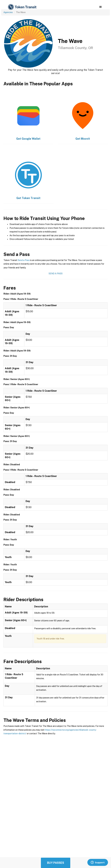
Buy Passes (56, 863)
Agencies (8, 12)
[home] (22, 7)
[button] (100, 7)
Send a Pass (24, 260)
